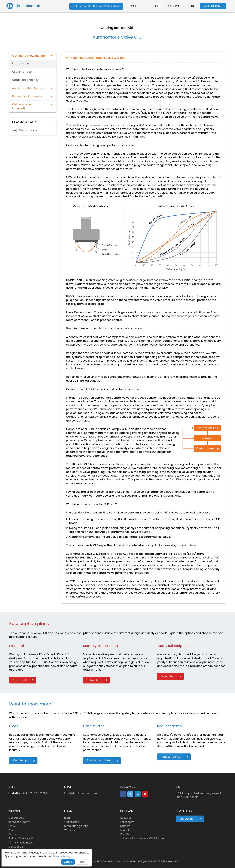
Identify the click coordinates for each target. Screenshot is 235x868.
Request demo (176, 757)
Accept (68, 862)
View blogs (25, 761)
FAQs (12, 826)
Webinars (70, 830)
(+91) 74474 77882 (35, 793)
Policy (12, 830)
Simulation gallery (104, 761)
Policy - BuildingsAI (21, 838)
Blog (67, 818)
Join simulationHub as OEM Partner (96, 6)
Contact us (16, 847)
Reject (82, 862)
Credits (125, 834)
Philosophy (127, 822)
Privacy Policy (61, 856)
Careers (125, 826)
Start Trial (25, 680)
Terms (12, 834)
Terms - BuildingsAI (21, 843)
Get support (16, 818)
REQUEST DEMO (213, 6)
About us (126, 818)
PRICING (157, 6)
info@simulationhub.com (81, 793)
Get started (72, 822)
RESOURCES (176, 6)
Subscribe (98, 680)
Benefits (125, 830)
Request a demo (19, 822)
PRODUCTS (137, 6)
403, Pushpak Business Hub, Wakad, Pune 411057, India (199, 795)
